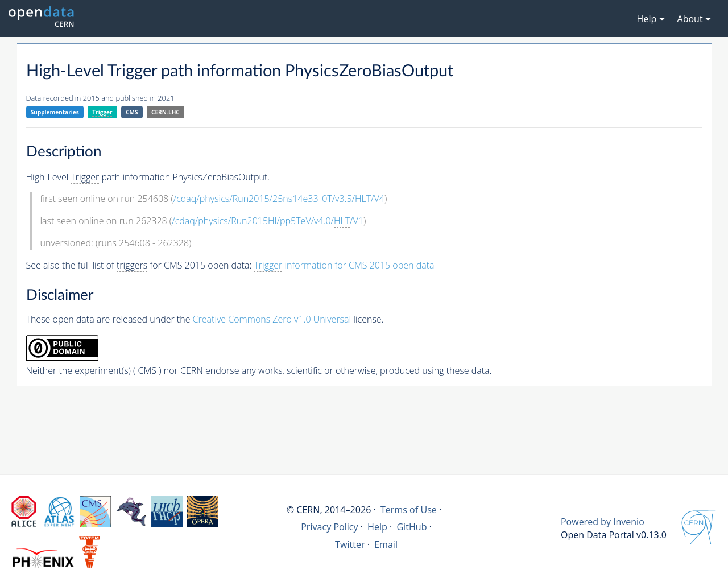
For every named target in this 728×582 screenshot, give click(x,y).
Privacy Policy (330, 527)
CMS (132, 112)
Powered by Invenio (603, 522)
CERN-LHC (166, 112)
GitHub (411, 527)
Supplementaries (55, 112)
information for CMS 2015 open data (344, 265)
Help (377, 527)
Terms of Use (409, 510)
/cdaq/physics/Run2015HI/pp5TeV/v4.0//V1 (268, 221)
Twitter (350, 544)
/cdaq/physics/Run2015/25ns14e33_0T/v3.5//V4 (279, 199)
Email (386, 544)
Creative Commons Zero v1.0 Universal (272, 319)
